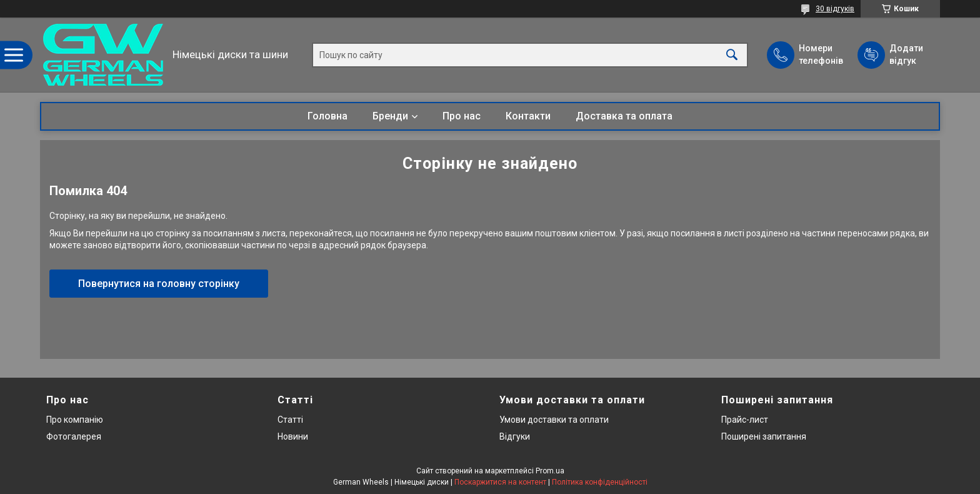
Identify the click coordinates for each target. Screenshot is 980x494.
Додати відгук (906, 54)
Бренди (390, 116)
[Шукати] (732, 55)
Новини (293, 436)
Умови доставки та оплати (554, 420)
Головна (327, 116)
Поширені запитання (764, 436)
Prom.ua (550, 471)
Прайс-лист (745, 420)
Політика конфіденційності (600, 482)
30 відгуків (835, 9)
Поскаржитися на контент (500, 482)
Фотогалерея (74, 436)
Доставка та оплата (624, 116)
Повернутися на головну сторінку (159, 284)
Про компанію (75, 420)
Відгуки (515, 436)
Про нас (462, 116)
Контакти (528, 116)
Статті (290, 420)
